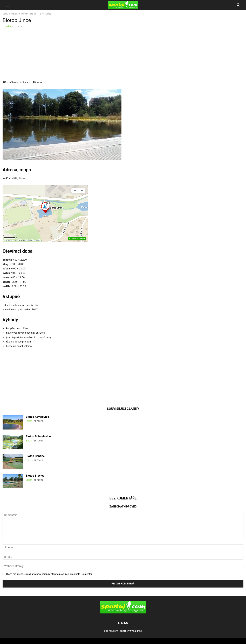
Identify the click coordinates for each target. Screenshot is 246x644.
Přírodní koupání (29, 14)
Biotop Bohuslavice (38, 436)
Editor (9, 26)
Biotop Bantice (35, 456)
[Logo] (123, 613)
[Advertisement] (31, 55)
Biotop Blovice (35, 476)
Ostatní (15, 14)
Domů (5, 14)
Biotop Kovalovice (37, 417)
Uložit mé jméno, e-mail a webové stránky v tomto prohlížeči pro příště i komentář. (49, 574)
